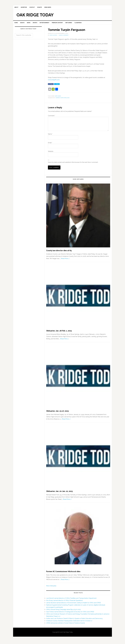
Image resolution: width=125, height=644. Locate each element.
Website (51, 154)
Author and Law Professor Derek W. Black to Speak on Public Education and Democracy (74, 621)
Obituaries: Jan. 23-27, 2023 (57, 413)
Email (50, 145)
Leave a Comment (64, 37)
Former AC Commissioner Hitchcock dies (63, 574)
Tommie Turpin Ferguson (62, 100)
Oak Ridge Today (35, 16)
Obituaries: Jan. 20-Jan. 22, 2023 (59, 493)
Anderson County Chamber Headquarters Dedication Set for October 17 (69, 623)
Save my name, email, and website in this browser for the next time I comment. (73, 164)
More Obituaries (51, 588)
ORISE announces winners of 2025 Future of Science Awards (66, 625)
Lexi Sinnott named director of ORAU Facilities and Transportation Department (71, 600)
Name (50, 136)
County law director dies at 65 (59, 253)
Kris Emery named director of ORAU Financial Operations (64, 603)
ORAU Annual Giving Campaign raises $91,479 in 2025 (63, 612)
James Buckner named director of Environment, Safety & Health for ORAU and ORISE (74, 605)
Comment (52, 118)
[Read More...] (65, 261)
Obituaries (58, 98)
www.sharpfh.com (54, 82)
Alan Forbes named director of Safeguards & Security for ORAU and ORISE (70, 614)
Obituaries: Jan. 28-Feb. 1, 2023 (59, 333)
